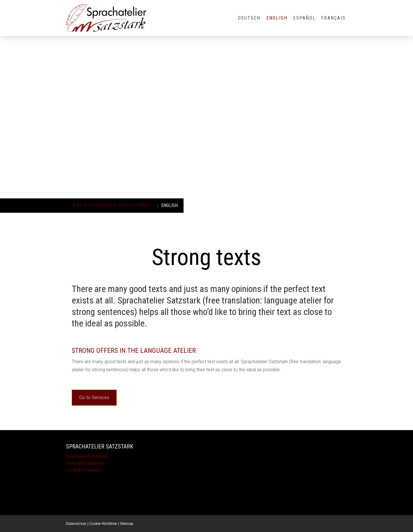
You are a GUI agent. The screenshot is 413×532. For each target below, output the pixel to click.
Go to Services (94, 397)
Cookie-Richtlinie (103, 524)
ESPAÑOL (304, 18)
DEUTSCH (249, 18)
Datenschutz (76, 524)
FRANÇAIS (333, 18)
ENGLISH (277, 18)
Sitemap (127, 524)
